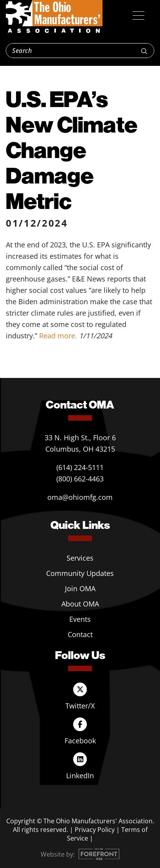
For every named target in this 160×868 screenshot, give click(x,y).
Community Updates (80, 573)
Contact (80, 634)
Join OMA (80, 588)
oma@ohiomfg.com (80, 497)
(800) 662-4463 (80, 479)
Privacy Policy (95, 830)
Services (80, 558)
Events (80, 619)
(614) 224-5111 (80, 467)
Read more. (58, 336)
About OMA (80, 604)
